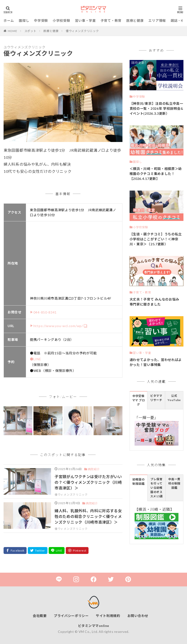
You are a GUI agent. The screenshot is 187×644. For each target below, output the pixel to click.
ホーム (9, 21)
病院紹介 (94, 469)
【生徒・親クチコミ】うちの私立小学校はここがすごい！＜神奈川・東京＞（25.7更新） (156, 239)
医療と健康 (135, 21)
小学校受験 (61, 21)
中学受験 (41, 21)
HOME (13, 31)
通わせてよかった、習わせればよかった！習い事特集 (156, 362)
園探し (24, 21)
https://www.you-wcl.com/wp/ (58, 326)
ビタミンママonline (94, 626)
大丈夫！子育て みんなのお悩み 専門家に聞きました (154, 302)
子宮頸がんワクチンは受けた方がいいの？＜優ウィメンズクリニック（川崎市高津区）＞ (88, 482)
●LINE (36, 359)
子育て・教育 (111, 21)
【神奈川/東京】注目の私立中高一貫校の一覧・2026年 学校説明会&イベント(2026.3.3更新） (157, 108)
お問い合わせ (138, 616)
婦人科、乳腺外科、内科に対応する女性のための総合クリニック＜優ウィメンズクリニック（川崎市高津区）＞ (88, 516)
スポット (30, 31)
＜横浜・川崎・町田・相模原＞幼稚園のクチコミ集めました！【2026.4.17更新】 (156, 174)
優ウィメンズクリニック (82, 31)
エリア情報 (157, 21)
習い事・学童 (85, 21)
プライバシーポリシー (71, 616)
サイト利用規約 (108, 616)
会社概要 (40, 616)
